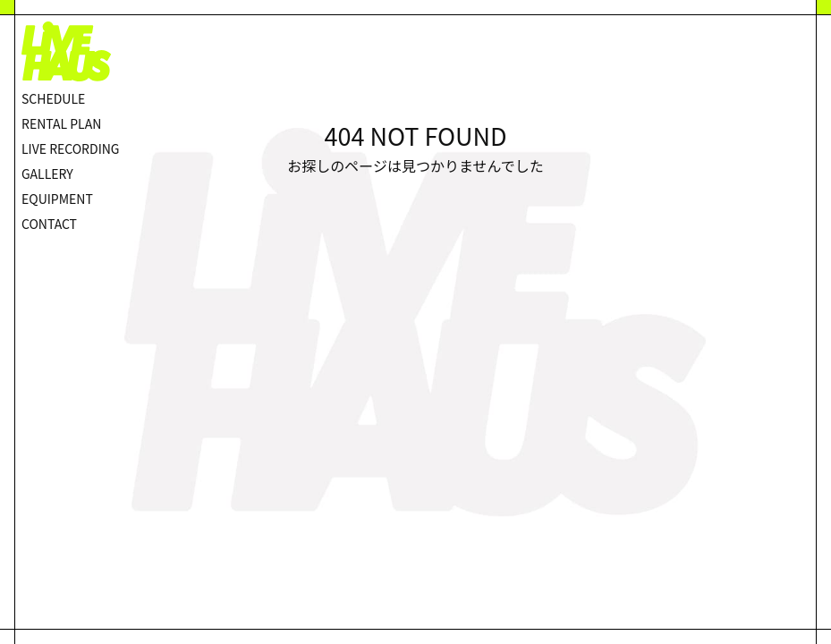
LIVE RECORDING (71, 148)
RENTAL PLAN (61, 123)
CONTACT (49, 224)
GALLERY (47, 174)
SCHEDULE (53, 98)
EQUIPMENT (57, 199)
